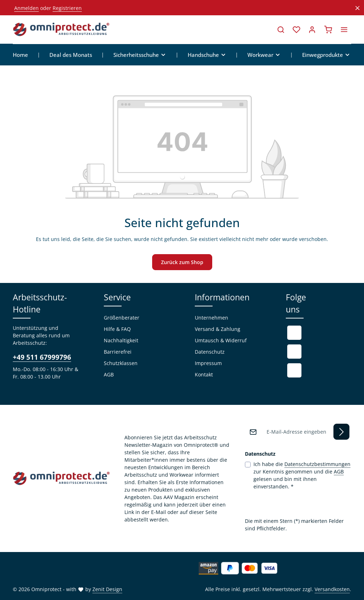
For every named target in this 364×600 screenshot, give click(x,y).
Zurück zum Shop (182, 262)
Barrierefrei (118, 352)
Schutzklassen (121, 363)
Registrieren (67, 8)
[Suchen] (281, 30)
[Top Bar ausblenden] (357, 8)
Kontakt (204, 375)
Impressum (208, 363)
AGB (109, 375)
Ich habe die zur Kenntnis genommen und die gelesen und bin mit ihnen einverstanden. (302, 475)
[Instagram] (294, 371)
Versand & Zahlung (218, 329)
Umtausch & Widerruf (221, 341)
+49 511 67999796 (42, 357)
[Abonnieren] (341, 432)
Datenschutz (210, 352)
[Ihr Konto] (312, 30)
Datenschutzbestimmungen (317, 464)
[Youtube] (294, 352)
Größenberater (122, 318)
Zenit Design (107, 589)
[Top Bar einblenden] (344, 30)
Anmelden (26, 8)
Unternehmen (212, 318)
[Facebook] (294, 333)
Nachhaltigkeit (121, 341)
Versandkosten (332, 589)
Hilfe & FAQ (117, 329)
